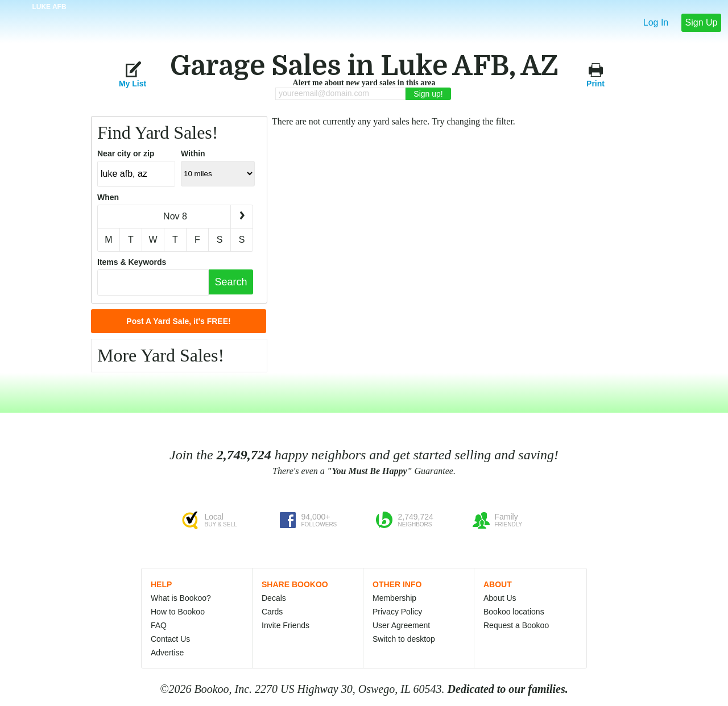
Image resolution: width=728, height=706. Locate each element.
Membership (394, 598)
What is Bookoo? (181, 598)
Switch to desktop (404, 639)
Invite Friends (286, 625)
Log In (656, 22)
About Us (500, 598)
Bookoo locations (514, 612)
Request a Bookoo (516, 625)
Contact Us (170, 639)
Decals (274, 598)
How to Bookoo (178, 612)
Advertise (167, 653)
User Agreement (401, 625)
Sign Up (702, 22)
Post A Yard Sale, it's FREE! (178, 321)
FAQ (159, 625)
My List (133, 74)
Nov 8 (175, 216)
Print (595, 74)
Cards (272, 612)
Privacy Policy (397, 612)
